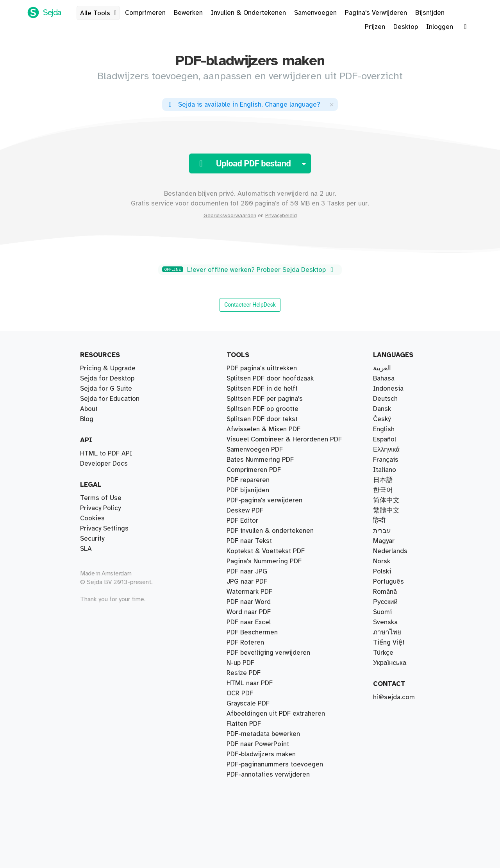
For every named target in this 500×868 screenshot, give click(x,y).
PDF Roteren (245, 643)
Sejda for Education (110, 399)
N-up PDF (240, 663)
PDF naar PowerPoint (258, 744)
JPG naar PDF (247, 582)
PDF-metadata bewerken (263, 734)
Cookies (92, 518)
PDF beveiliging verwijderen (268, 653)
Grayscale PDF (248, 704)
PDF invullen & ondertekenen (270, 531)
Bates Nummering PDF (260, 460)
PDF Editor (242, 521)
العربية (382, 368)
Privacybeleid (281, 216)
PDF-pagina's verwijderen (264, 500)
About (89, 409)
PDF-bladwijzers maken (261, 754)
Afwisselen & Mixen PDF (263, 429)
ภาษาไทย (387, 632)
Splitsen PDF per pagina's (265, 399)
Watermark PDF (249, 592)
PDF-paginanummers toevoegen (275, 764)
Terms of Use (101, 498)
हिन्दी (379, 521)
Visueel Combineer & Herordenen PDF (284, 439)
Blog (87, 419)
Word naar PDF (249, 612)
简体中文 (386, 500)
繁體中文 (386, 511)
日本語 (383, 480)
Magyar (384, 541)
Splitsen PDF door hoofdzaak (270, 379)
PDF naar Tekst (249, 541)
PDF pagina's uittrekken (262, 368)
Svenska (385, 622)
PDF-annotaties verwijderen (268, 775)
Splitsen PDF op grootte (262, 409)
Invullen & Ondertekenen (248, 13)
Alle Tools (100, 13)
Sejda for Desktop (107, 379)
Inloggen (440, 27)
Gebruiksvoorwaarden (230, 216)
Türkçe (383, 653)
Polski (382, 572)
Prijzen (375, 27)
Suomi (382, 612)
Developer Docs (104, 464)
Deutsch (385, 399)
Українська (390, 663)
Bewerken (188, 13)
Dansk (382, 409)
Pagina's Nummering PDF (264, 561)
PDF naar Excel (249, 622)
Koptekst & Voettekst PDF (266, 551)
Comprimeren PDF (254, 470)
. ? (243, 105)
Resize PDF (244, 673)
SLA (86, 549)
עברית (382, 531)
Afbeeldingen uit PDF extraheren (276, 714)
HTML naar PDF (250, 683)
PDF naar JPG (247, 572)
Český (382, 419)
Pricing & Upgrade (108, 368)
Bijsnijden (430, 13)
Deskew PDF (245, 511)
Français (386, 460)
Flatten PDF (244, 724)
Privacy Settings (104, 529)
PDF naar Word (249, 602)
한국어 (383, 490)
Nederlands (390, 551)
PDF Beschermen (252, 632)
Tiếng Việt (389, 643)
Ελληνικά (386, 450)
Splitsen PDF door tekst (262, 419)
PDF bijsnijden (248, 490)
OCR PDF (240, 693)
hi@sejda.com (394, 697)
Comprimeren (145, 13)
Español (385, 439)
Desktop (406, 27)
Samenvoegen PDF (255, 450)
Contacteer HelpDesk (250, 305)
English (384, 429)
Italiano (385, 470)
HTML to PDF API (106, 454)
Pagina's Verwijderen (376, 13)
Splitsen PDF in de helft (262, 389)
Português (388, 582)
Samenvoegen (315, 13)
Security (92, 539)
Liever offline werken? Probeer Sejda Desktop (249, 270)
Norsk (382, 561)
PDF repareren (248, 480)
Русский (385, 602)
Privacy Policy (100, 508)
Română (385, 592)
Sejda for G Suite (106, 389)
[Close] (332, 104)
